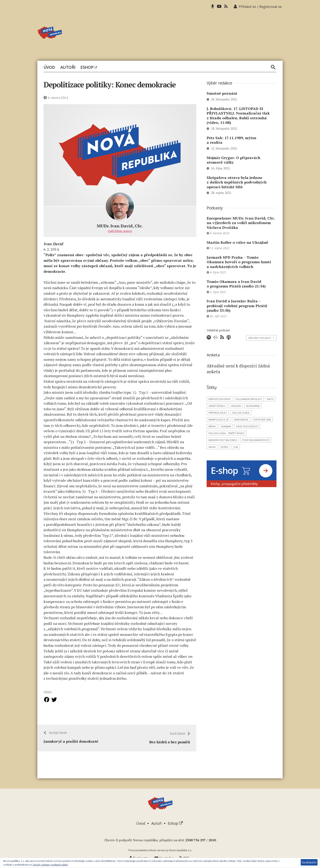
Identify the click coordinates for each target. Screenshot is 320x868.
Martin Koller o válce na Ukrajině (237, 242)
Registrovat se (270, 7)
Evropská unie (262, 420)
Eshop (89, 67)
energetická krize (219, 399)
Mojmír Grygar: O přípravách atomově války (233, 160)
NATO (270, 399)
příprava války (218, 413)
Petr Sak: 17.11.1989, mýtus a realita (232, 140)
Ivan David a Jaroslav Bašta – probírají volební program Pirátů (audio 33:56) (237, 306)
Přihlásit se (247, 7)
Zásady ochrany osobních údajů (50, 865)
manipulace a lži (219, 420)
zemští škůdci (217, 406)
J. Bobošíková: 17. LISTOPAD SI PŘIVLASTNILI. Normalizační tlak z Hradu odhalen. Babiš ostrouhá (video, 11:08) (238, 116)
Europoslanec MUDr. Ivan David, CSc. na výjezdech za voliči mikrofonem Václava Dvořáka (241, 223)
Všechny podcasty (261, 338)
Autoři (68, 67)
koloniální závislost (249, 399)
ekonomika (253, 406)
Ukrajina (226, 426)
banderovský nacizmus (223, 440)
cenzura (236, 406)
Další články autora (120, 231)
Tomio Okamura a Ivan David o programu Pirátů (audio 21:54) (236, 284)
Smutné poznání (222, 93)
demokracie (241, 420)
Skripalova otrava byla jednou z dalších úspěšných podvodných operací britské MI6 (237, 182)
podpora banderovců (256, 440)
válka (212, 447)
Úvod (49, 67)
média (212, 426)
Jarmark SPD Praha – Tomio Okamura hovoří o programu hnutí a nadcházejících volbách (239, 262)
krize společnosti (247, 426)
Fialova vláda (241, 413)
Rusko (225, 447)
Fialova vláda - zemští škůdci (227, 433)
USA (236, 447)
